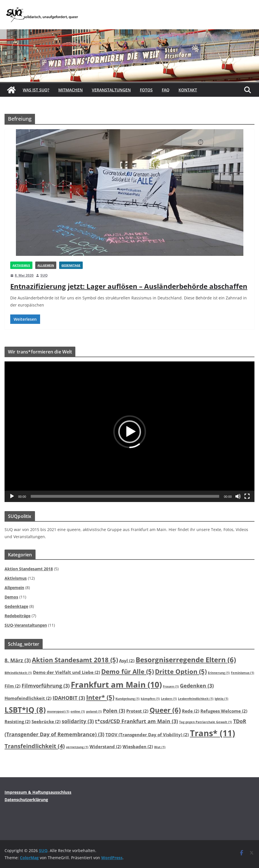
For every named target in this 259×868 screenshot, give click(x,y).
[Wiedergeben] (12, 496)
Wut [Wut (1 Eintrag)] (160, 747)
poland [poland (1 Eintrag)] (94, 711)
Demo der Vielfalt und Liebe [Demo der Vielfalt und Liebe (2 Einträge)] (67, 672)
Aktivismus (21, 265)
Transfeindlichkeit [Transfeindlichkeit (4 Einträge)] (35, 746)
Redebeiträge (17, 616)
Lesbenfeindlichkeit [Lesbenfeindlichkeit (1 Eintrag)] (196, 699)
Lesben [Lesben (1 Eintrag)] (169, 699)
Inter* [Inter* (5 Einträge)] (100, 697)
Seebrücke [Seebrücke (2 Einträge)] (46, 721)
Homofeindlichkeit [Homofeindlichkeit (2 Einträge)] (28, 698)
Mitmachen (71, 90)
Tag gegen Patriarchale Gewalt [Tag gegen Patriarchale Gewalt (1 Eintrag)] (206, 722)
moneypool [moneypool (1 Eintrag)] (58, 711)
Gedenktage (71, 265)
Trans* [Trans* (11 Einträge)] (213, 733)
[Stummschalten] (238, 496)
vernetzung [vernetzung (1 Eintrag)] (77, 747)
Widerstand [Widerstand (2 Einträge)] (105, 746)
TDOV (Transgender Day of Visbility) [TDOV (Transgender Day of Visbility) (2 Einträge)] (147, 735)
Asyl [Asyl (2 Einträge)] (127, 661)
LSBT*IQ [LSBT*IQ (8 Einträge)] (25, 710)
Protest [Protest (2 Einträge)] (137, 711)
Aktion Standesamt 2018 (29, 569)
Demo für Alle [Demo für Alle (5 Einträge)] (128, 671)
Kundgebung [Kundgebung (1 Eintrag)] (128, 699)
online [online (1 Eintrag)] (78, 711)
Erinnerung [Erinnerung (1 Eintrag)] (219, 673)
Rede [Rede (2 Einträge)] (191, 711)
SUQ (44, 275)
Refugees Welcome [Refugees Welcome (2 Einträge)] (224, 711)
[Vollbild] (247, 496)
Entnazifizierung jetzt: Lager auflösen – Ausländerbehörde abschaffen (129, 286)
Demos (11, 597)
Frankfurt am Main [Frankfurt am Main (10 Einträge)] (116, 684)
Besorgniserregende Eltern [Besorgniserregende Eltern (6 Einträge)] (186, 660)
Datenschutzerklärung (26, 800)
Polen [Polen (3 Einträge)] (114, 711)
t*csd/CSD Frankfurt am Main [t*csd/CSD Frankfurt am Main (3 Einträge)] (136, 721)
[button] (130, 432)
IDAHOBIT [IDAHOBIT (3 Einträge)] (69, 698)
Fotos (146, 90)
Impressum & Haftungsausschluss (38, 792)
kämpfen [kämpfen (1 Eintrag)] (150, 699)
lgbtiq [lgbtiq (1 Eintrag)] (221, 699)
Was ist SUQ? (36, 90)
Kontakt (188, 90)
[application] (129, 432)
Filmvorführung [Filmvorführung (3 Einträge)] (46, 686)
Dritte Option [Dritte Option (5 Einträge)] (181, 671)
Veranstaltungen (111, 90)
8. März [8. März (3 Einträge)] (18, 660)
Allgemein (46, 265)
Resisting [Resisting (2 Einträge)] (17, 721)
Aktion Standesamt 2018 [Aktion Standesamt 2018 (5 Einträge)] (75, 660)
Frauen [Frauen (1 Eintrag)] (171, 686)
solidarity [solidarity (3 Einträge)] (78, 721)
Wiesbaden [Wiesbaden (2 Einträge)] (138, 746)
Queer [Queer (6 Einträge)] (165, 710)
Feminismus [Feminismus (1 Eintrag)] (243, 673)
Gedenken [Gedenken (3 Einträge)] (197, 686)
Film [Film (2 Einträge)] (13, 686)
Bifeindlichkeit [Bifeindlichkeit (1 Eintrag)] (18, 673)
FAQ (166, 90)
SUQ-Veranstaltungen (26, 625)
